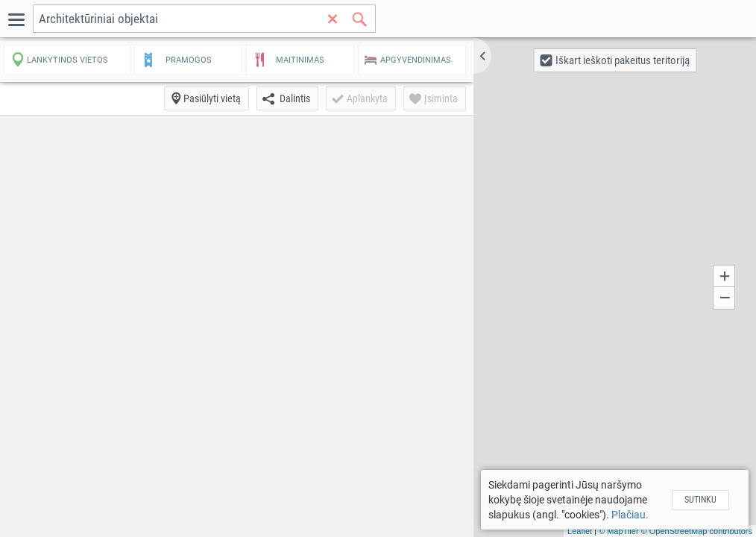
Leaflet (580, 531)
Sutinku (700, 500)
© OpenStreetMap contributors (697, 531)
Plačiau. (630, 515)
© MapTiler (619, 531)
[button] (482, 56)
